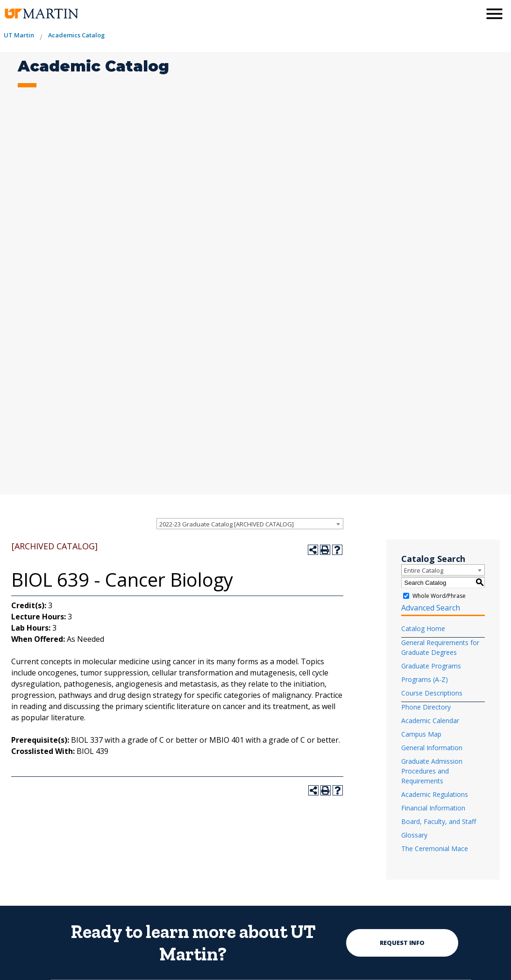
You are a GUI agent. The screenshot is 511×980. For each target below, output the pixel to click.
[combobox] (250, 524)
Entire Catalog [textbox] (424, 570)
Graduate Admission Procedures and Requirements (432, 771)
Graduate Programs (431, 666)
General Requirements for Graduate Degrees (440, 647)
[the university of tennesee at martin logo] (41, 14)
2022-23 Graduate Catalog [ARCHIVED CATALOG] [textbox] (227, 524)
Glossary (414, 835)
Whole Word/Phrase (439, 596)
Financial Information (433, 808)
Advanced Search (431, 608)
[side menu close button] (494, 14)
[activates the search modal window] (471, 13)
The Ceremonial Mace (435, 849)
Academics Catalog (76, 35)
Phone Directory (426, 707)
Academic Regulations (435, 794)
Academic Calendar (430, 721)
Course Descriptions (432, 693)
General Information (432, 748)
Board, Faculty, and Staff (439, 821)
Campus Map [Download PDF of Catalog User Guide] (421, 734)
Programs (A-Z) (425, 679)
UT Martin (19, 35)
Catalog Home (423, 628)
